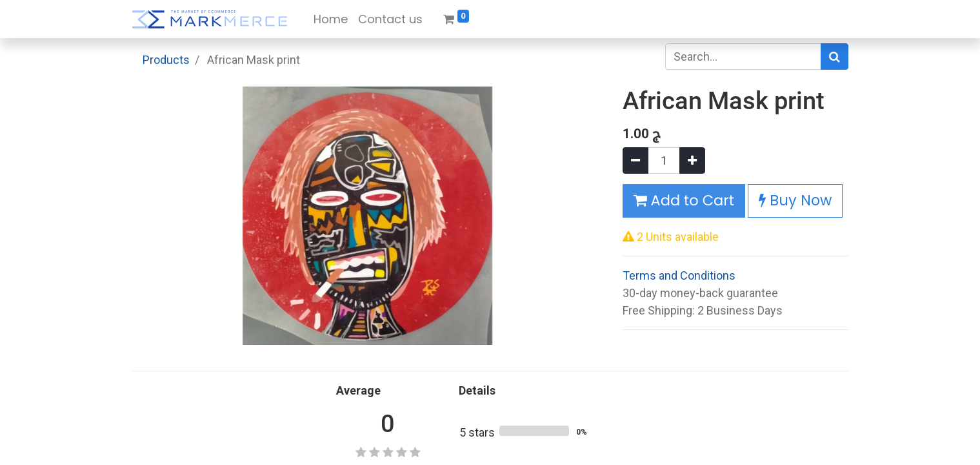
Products (166, 60)
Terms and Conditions (679, 275)
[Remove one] (635, 160)
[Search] (835, 57)
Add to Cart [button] (684, 200)
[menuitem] (331, 19)
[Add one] (692, 160)
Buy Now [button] (795, 200)
